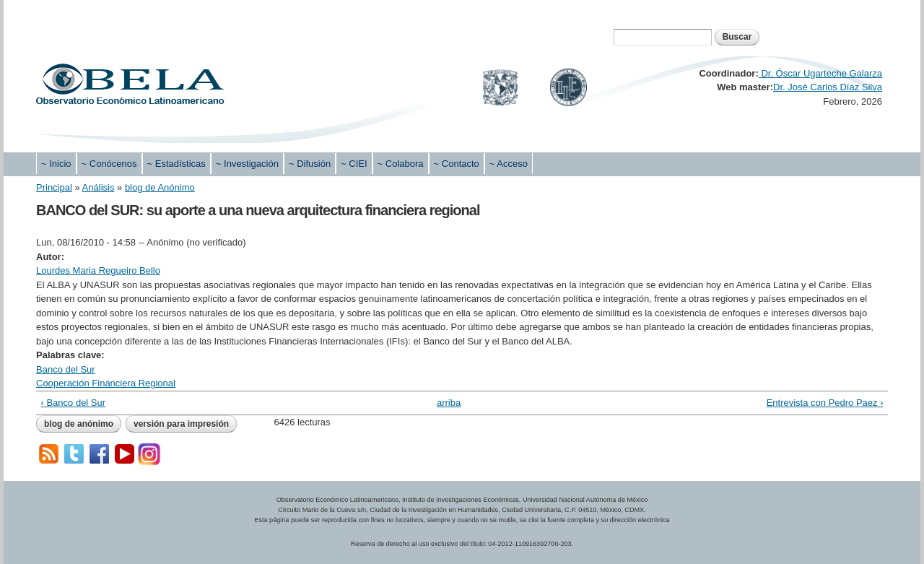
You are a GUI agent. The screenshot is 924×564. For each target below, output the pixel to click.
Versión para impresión (181, 424)
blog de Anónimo (160, 187)
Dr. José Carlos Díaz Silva (828, 87)
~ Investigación (247, 164)
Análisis (99, 187)
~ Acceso (509, 164)
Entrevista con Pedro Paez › (825, 403)
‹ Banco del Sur (74, 403)
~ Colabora (401, 164)
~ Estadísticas (176, 164)
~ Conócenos (109, 164)
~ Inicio (56, 164)
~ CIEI (354, 164)
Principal (54, 187)
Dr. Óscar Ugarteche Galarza (820, 73)
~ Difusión (310, 164)
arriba (449, 403)
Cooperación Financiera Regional (106, 383)
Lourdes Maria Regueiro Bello (98, 270)
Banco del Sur (66, 369)
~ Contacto (457, 164)
